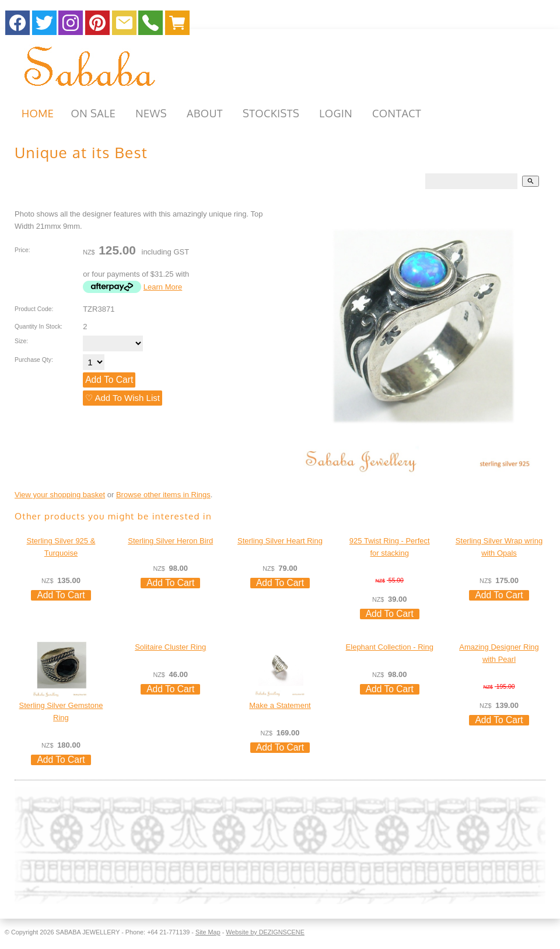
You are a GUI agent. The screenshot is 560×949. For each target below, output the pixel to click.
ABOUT (205, 113)
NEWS (151, 113)
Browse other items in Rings (163, 495)
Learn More (163, 287)
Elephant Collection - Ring (390, 647)
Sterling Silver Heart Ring (280, 541)
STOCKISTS (271, 113)
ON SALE (93, 113)
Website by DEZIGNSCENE (265, 932)
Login (336, 113)
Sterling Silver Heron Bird (170, 541)
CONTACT (397, 113)
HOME (38, 113)
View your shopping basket (60, 495)
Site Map (208, 932)
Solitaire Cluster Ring (170, 647)
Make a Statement (280, 705)
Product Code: (34, 309)
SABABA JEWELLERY (87, 932)
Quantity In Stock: (38, 327)
